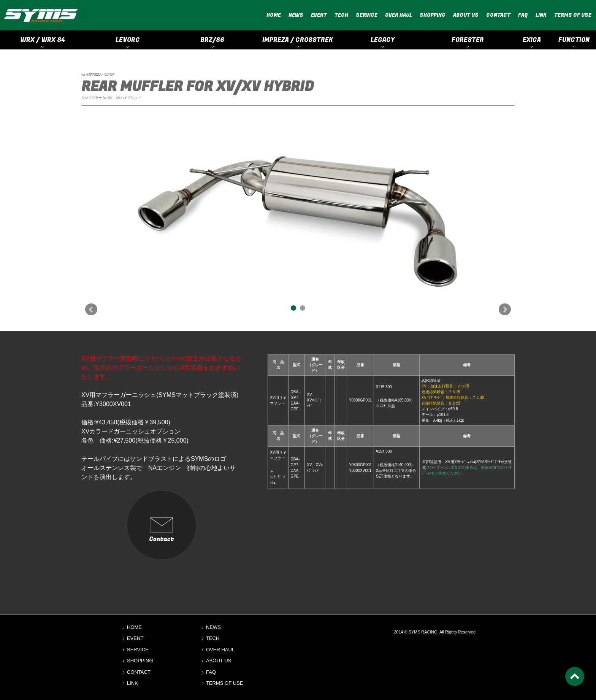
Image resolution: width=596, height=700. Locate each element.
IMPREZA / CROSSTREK (298, 40)
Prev (91, 310)
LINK (541, 15)
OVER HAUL (399, 15)
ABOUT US (466, 15)
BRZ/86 (212, 40)
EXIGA (532, 40)
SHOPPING (433, 15)
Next (505, 310)
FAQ (523, 15)
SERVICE (367, 15)
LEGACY (383, 40)
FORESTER (468, 40)
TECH (341, 15)
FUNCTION (574, 40)
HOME (274, 15)
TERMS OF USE (573, 15)
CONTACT (498, 15)
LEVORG (128, 40)
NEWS (296, 15)
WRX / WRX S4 (43, 40)
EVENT (319, 15)
